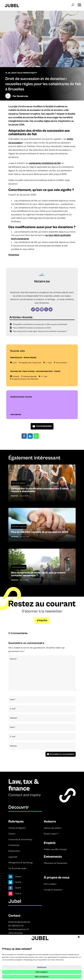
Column (12, 834)
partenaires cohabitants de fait (45, 163)
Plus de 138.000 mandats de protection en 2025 (32, 328)
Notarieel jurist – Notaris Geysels (23, 358)
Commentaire (44, 426)
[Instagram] (46, 309)
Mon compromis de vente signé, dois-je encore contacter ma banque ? (40, 331)
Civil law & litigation (17, 828)
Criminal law (14, 845)
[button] (79, 4)
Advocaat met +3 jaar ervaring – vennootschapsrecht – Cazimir (35, 371)
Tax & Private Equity (27, 73)
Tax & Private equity (19, 567)
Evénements (53, 857)
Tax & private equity (17, 868)
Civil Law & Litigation (19, 483)
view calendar (16, 415)
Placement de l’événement (56, 863)
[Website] (33, 309)
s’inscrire (42, 621)
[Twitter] (51, 309)
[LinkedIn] (42, 309)
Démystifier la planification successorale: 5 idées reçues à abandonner (40, 324)
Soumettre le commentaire (62, 754)
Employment (14, 851)
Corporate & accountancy (20, 839)
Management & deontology (21, 863)
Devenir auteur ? (51, 834)
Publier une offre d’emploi (55, 849)
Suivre (18, 877)
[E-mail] (37, 309)
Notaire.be (22, 96)
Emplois (50, 843)
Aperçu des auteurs (53, 828)
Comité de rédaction (53, 890)
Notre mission (50, 884)
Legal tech (13, 857)
